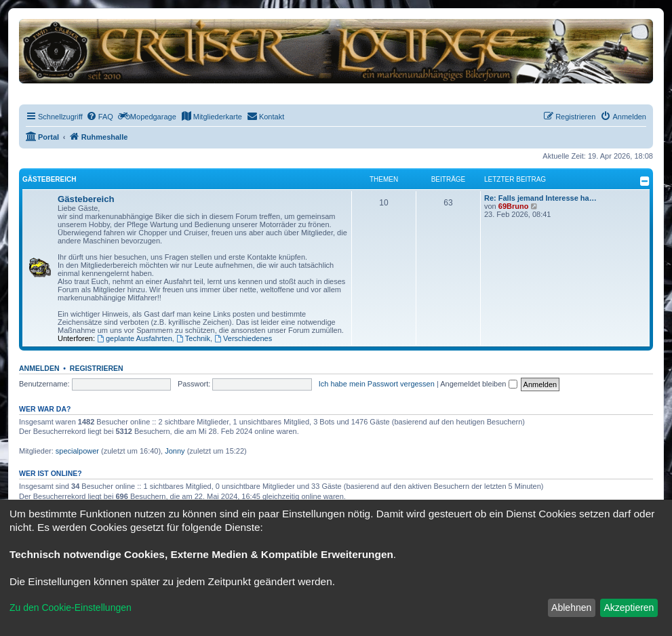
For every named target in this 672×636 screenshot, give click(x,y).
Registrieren (97, 368)
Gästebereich (49, 179)
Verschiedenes (243, 338)
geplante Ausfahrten (135, 338)
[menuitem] (100, 117)
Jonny (175, 451)
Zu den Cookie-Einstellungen (71, 608)
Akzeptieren (629, 608)
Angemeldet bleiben (478, 384)
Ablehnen (571, 608)
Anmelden (39, 368)
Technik (193, 338)
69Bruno (514, 206)
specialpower (77, 451)
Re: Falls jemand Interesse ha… (540, 198)
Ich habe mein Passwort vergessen (377, 384)
